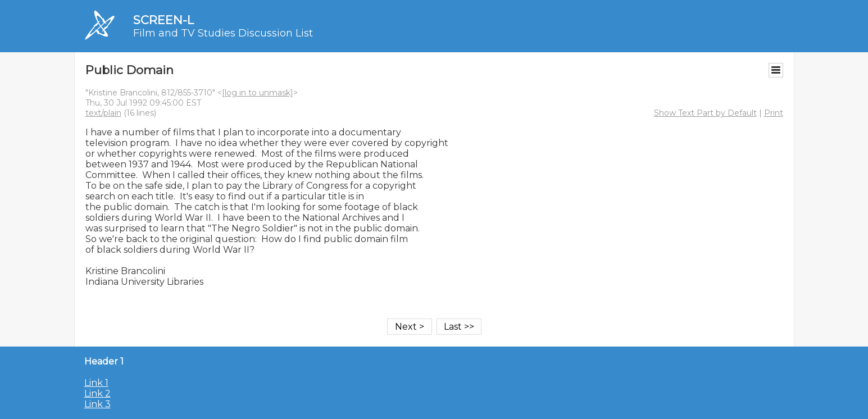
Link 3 (97, 404)
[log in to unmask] (258, 93)
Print (774, 113)
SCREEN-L (163, 20)
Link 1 (96, 383)
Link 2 (97, 393)
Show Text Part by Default (705, 113)
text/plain (103, 113)
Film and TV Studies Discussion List (223, 33)
